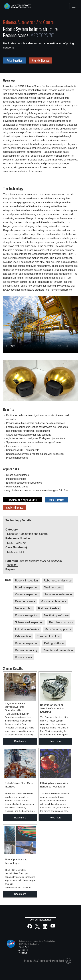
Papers (10, 569)
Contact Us (23, 953)
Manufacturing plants (58, 629)
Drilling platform (54, 643)
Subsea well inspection (29, 622)
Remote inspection (27, 643)
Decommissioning (26, 650)
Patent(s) (34, 561)
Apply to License (40, 60)
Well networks (53, 588)
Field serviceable (49, 608)
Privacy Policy (24, 947)
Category (12, 530)
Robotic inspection (26, 581)
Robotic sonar (24, 657)
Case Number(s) (16, 547)
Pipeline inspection (27, 588)
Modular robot (24, 608)
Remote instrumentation (58, 650)
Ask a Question (15, 60)
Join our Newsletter (41, 920)
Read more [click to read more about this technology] (20, 741)
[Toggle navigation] (74, 6)
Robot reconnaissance (58, 581)
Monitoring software (56, 615)
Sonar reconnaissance (58, 594)
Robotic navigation (27, 615)
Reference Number (18, 538)
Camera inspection (27, 594)
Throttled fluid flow (48, 636)
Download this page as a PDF (22, 500)
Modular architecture (54, 601)
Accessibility (23, 950)
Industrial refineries (27, 629)
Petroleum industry (61, 622)
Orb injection (23, 636)
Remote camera (25, 601)
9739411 (13, 565)
